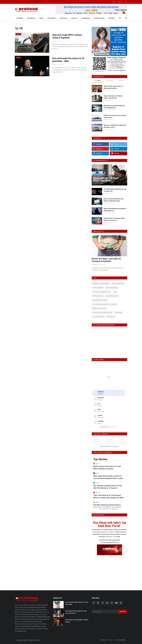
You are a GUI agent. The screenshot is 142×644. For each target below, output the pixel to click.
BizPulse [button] (64, 18)
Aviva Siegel (119, 312)
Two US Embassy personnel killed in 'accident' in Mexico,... (77, 621)
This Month (109, 80)
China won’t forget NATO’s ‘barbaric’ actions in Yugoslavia (67, 36)
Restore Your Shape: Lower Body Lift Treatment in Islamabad (106, 260)
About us (104, 640)
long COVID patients (112, 296)
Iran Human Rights (98, 288)
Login (113, 2)
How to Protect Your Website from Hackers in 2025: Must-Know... (113, 200)
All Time (121, 80)
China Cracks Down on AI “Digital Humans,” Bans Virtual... (113, 97)
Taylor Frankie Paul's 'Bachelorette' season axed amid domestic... (76, 612)
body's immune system (99, 308)
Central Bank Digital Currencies (102, 292)
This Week (98, 80)
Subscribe (123, 611)
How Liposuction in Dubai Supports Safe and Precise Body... (77, 603)
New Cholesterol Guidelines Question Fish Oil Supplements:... (114, 107)
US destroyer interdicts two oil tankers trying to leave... (115, 116)
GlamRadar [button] (86, 18)
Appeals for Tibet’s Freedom (101, 284)
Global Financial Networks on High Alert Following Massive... (115, 209)
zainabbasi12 (95, 265)
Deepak (54, 64)
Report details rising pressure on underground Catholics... (113, 87)
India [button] (42, 18)
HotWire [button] (20, 18)
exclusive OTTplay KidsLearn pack (103, 312)
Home (16, 24)
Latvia (115, 292)
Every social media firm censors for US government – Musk (68, 60)
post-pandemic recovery (100, 300)
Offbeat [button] (112, 18)
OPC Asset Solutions (112, 288)
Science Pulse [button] (99, 18)
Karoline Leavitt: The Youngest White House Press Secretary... (114, 219)
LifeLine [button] (75, 18)
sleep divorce (111, 317)
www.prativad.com (113, 542)
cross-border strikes (98, 317)
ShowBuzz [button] (32, 18)
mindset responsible (118, 284)
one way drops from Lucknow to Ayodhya (105, 304)
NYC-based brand (98, 296)
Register (120, 2)
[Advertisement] (109, 571)
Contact (110, 640)
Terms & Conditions (120, 640)
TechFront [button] (52, 18)
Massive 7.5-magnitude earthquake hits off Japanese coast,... (115, 126)
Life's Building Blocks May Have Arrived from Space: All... (115, 190)
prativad (54, 41)
